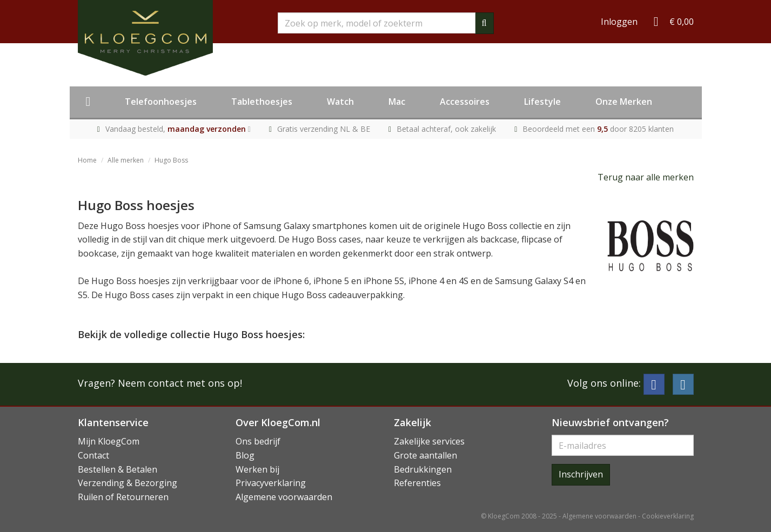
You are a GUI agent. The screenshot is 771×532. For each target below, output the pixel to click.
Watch (340, 102)
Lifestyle (542, 102)
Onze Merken (624, 102)
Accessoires (465, 102)
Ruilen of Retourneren (123, 497)
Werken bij (257, 469)
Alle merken (126, 160)
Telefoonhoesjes (161, 102)
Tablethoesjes (262, 102)
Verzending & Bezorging (128, 483)
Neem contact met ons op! (180, 383)
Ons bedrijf (258, 441)
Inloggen (619, 22)
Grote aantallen (425, 455)
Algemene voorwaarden (284, 497)
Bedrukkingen (423, 469)
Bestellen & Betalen (118, 469)
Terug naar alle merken (646, 177)
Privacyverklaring (271, 483)
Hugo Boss (171, 160)
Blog (245, 455)
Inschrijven (581, 474)
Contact (93, 455)
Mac (397, 102)
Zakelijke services (429, 441)
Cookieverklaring (668, 516)
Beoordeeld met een (598, 129)
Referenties (417, 483)
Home (87, 160)
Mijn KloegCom (109, 441)
